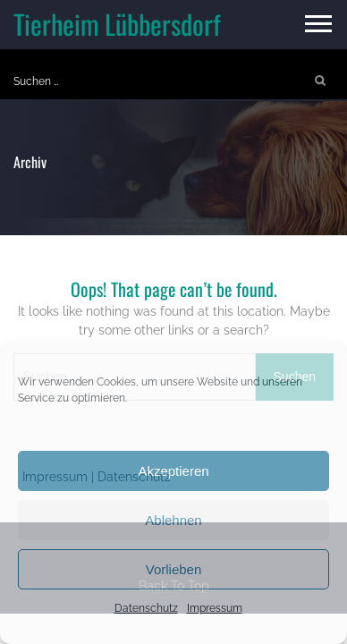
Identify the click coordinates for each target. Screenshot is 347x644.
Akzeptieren (173, 471)
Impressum (215, 608)
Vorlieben (174, 569)
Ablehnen (173, 520)
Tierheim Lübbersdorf (117, 24)
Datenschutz (146, 608)
